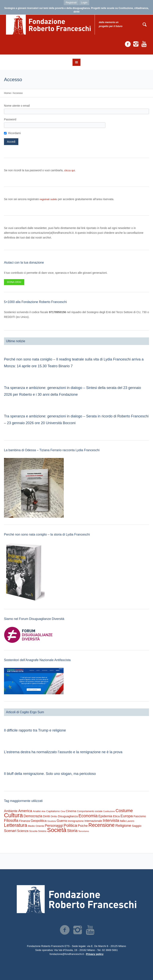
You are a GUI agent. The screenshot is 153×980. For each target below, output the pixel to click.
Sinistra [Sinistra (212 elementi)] (42, 831)
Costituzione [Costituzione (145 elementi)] (109, 811)
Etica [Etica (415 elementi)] (116, 816)
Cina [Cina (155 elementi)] (63, 811)
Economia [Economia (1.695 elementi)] (88, 816)
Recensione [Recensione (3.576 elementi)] (102, 825)
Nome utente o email (17, 106)
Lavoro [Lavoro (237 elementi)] (130, 821)
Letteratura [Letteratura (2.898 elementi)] (16, 825)
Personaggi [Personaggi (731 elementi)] (54, 826)
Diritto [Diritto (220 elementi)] (54, 816)
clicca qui (69, 170)
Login (84, 2)
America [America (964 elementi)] (25, 811)
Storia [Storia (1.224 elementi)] (72, 831)
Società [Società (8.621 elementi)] (57, 830)
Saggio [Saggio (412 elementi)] (137, 826)
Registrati (71, 2)
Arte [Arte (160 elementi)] (43, 811)
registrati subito (48, 199)
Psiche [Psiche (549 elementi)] (83, 826)
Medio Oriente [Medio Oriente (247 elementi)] (36, 826)
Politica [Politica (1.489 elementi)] (70, 825)
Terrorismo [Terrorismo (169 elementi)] (84, 831)
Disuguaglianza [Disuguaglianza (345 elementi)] (68, 816)
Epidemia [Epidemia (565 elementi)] (105, 816)
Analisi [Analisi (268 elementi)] (37, 811)
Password (10, 119)
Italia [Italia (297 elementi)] (123, 821)
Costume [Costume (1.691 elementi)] (124, 811)
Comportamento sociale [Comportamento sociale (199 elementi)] (90, 811)
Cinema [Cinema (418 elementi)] (71, 811)
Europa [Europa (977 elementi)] (127, 816)
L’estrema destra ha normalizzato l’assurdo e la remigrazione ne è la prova (63, 752)
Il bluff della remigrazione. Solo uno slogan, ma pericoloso (50, 774)
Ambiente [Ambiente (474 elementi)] (11, 811)
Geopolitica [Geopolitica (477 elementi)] (39, 821)
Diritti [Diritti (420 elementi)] (47, 816)
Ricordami (14, 133)
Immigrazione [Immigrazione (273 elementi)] (76, 821)
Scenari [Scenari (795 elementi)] (10, 831)
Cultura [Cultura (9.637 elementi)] (13, 815)
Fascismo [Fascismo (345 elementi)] (140, 816)
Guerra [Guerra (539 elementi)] (62, 821)
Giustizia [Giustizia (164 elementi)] (51, 821)
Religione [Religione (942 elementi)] (123, 826)
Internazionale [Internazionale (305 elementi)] (93, 821)
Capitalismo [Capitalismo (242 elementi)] (53, 811)
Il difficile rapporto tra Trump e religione (35, 730)
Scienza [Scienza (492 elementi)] (23, 831)
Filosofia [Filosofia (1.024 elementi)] (11, 820)
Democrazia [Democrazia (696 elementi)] (33, 816)
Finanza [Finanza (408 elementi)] (25, 821)
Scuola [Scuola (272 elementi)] (33, 831)
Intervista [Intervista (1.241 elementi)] (111, 820)
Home (7, 93)
